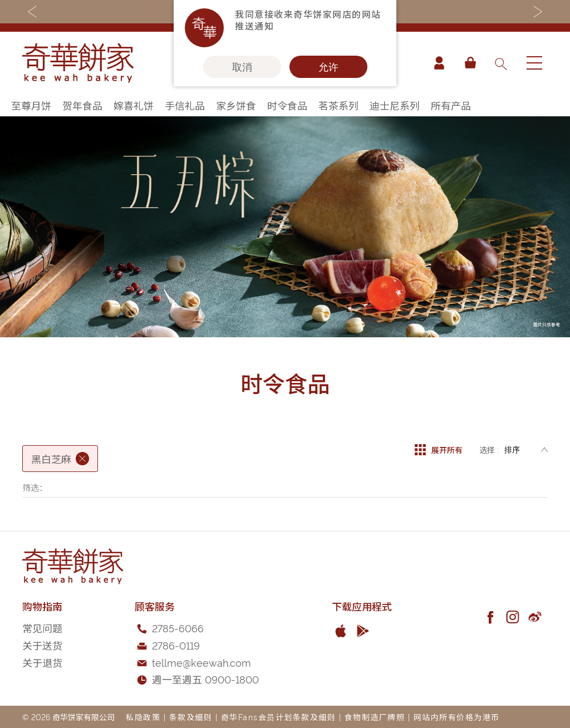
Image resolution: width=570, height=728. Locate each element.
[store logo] (78, 63)
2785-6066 (178, 628)
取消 (242, 67)
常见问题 (42, 628)
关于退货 (42, 662)
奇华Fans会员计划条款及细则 (279, 717)
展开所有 (439, 450)
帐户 (439, 63)
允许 (328, 67)
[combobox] (500, 63)
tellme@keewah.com (202, 662)
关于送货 (42, 645)
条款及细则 (191, 717)
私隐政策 (143, 717)
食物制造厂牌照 (375, 717)
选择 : (489, 449)
